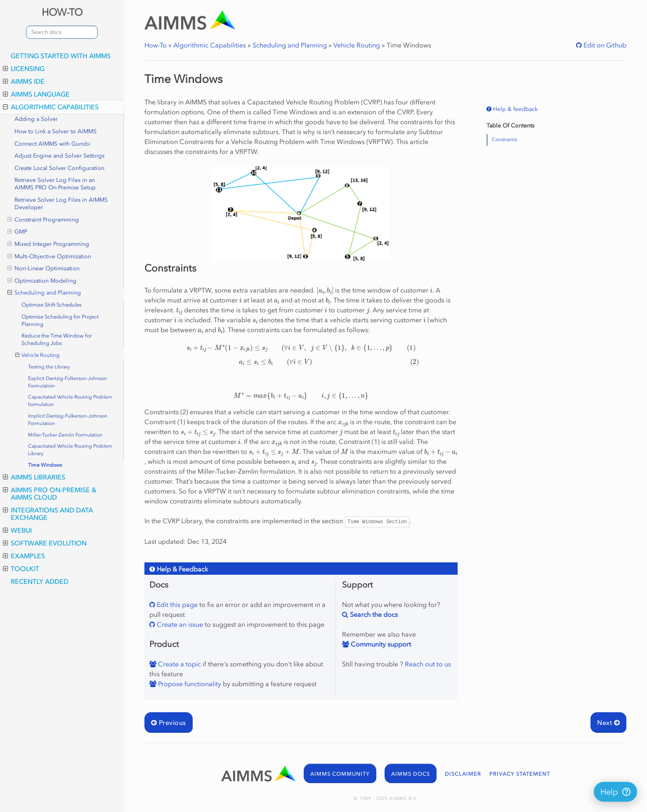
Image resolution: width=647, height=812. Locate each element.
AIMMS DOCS (411, 774)
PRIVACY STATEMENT (520, 774)
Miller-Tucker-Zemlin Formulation (65, 435)
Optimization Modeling (42, 281)
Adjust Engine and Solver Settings (59, 156)
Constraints (504, 139)
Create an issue (179, 624)
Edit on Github (604, 45)
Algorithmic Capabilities (51, 107)
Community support (380, 644)
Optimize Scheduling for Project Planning (60, 320)
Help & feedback (515, 109)
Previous (169, 722)
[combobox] (62, 32)
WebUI (17, 530)
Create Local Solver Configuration (59, 168)
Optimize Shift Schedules (52, 305)
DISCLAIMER (463, 774)
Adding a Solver (36, 119)
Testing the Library (49, 367)
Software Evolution (45, 543)
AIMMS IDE (24, 81)
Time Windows (45, 465)
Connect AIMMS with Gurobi (52, 144)
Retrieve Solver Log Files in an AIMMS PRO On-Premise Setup (55, 184)
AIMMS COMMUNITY (340, 774)
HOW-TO (62, 12)
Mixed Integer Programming (48, 244)
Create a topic (179, 664)
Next (608, 722)
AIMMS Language (36, 94)
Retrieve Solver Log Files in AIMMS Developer (61, 204)
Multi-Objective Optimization (49, 257)
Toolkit (21, 569)
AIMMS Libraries (34, 477)
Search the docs (373, 614)
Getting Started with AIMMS (61, 56)
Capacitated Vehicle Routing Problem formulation (70, 401)
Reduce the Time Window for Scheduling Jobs (57, 339)
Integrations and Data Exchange (48, 514)
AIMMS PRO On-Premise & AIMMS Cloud (50, 493)
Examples (24, 556)
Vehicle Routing (38, 355)
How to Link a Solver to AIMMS (55, 131)
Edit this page (176, 604)
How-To (156, 45)
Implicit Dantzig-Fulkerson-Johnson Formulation (68, 420)
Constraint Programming (43, 220)
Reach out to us (428, 664)
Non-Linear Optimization (44, 269)
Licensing (24, 68)
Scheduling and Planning (44, 293)
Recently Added (40, 581)
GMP (17, 232)
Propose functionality (189, 684)
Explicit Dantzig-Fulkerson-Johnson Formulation (67, 382)
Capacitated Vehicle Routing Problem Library (70, 450)
